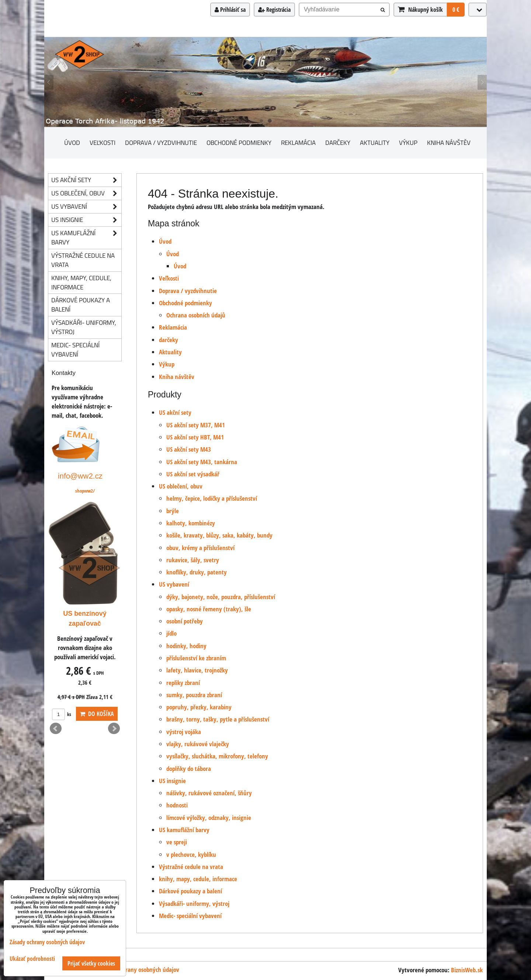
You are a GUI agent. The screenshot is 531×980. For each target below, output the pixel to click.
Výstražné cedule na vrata (191, 867)
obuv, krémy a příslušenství (200, 548)
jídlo (171, 633)
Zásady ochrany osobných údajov (139, 969)
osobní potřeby (185, 621)
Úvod (72, 143)
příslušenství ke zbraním (196, 658)
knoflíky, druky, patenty (197, 572)
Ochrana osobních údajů (196, 315)
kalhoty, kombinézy (191, 523)
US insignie (172, 781)
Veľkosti (103, 143)
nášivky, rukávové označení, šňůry (209, 793)
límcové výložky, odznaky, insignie (209, 818)
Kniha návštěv (449, 143)
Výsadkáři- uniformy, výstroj (194, 903)
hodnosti (177, 805)
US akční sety (175, 412)
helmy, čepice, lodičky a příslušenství (212, 498)
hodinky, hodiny (186, 646)
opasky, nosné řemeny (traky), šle (209, 609)
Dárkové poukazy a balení (190, 891)
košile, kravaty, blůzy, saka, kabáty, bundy (219, 535)
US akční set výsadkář (193, 474)
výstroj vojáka (184, 732)
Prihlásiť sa (230, 10)
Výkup (408, 143)
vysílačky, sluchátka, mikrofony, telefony (217, 756)
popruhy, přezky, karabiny (199, 707)
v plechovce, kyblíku (191, 854)
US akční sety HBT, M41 (195, 437)
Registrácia (274, 10)
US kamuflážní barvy (184, 830)
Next (114, 729)
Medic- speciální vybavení (190, 916)
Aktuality (375, 143)
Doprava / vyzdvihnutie (161, 143)
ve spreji (177, 842)
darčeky (338, 143)
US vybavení (174, 584)
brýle (173, 511)
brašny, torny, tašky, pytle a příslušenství (218, 719)
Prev (56, 729)
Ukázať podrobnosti (32, 959)
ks (62, 714)
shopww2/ (85, 491)
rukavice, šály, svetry (193, 560)
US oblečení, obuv (181, 486)
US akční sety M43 (189, 449)
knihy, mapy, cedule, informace (198, 879)
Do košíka (97, 714)
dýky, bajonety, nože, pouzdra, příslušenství (221, 597)
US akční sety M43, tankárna (202, 462)
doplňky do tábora (189, 769)
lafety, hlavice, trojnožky (197, 670)
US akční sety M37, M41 (196, 425)
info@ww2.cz (80, 476)
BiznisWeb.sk (467, 970)
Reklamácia (298, 143)
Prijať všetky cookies (91, 963)
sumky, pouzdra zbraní (194, 695)
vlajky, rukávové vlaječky (198, 744)
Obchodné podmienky (239, 143)
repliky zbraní (183, 683)
